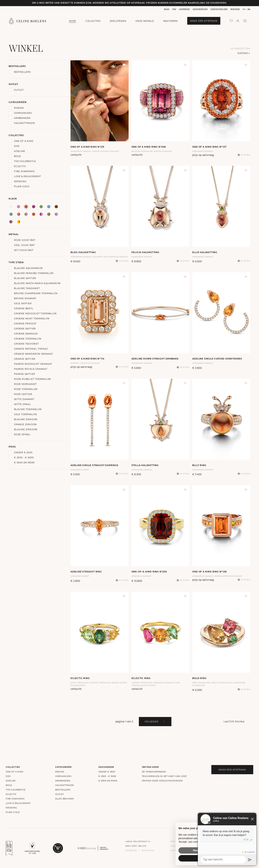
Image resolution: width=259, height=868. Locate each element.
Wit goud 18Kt (24, 250)
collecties (93, 21)
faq (174, 9)
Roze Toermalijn (26, 389)
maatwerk (171, 21)
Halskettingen (24, 123)
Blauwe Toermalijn (28, 409)
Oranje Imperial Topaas (31, 349)
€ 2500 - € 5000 (24, 457)
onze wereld (145, 21)
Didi (17, 146)
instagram (148, 850)
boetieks (235, 9)
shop (73, 21)
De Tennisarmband (154, 772)
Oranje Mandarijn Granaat (34, 354)
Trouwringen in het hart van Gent (164, 776)
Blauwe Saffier (25, 278)
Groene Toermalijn (28, 339)
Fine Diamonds (24, 171)
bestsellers (63, 790)
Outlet (19, 90)
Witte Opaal (22, 404)
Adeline (20, 151)
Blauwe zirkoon (26, 419)
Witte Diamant (24, 399)
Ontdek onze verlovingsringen (162, 781)
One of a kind (24, 141)
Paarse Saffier (25, 374)
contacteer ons (219, 9)
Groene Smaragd (26, 334)
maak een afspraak (204, 21)
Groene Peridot (25, 324)
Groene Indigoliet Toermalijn (35, 313)
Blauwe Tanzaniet (27, 288)
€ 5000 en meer (24, 463)
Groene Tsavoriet (27, 344)
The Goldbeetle (25, 161)
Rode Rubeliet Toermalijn (32, 379)
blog (167, 9)
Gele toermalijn (26, 414)
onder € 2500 (23, 452)
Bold (18, 156)
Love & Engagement (28, 176)
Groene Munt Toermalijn (32, 319)
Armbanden (22, 118)
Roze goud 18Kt (25, 240)
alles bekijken (65, 799)
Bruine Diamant (25, 298)
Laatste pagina (234, 722)
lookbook (184, 9)
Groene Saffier (25, 329)
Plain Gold (22, 186)
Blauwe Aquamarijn (28, 268)
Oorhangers (23, 113)
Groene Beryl (24, 308)
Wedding (20, 181)
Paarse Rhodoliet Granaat (33, 364)
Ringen (19, 108)
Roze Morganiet (25, 384)
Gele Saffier (23, 303)
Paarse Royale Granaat (31, 369)
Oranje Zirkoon (25, 424)
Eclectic (20, 166)
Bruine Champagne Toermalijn (36, 293)
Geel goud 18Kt (24, 245)
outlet (60, 794)
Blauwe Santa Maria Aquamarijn (37, 283)
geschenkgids (200, 9)
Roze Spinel (22, 434)
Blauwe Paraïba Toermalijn (34, 273)
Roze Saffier (23, 394)
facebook (131, 850)
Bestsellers (22, 72)
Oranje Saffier (25, 359)
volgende (155, 722)
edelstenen (118, 21)
